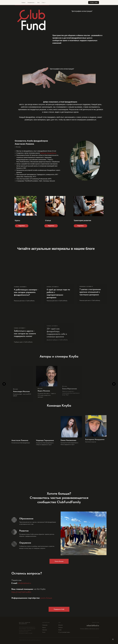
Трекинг (44, 627)
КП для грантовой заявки (64, 632)
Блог (39, 3)
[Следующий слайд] (114, 384)
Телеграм (61, 627)
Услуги (44, 632)
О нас (44, 3)
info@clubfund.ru (93, 626)
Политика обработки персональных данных (90, 629)
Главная (23, 3)
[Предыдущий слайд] (4, 384)
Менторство (45, 625)
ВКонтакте (61, 625)
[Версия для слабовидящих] (113, 639)
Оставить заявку (94, 3)
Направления (31, 3)
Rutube (60, 630)
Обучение (45, 630)
